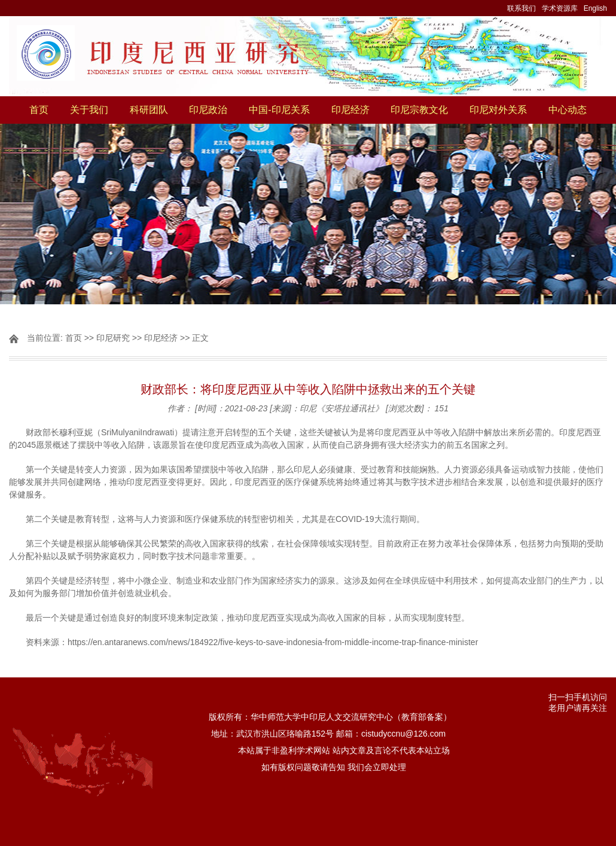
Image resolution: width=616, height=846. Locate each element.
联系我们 (522, 8)
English (595, 8)
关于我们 (89, 110)
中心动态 (568, 110)
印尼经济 (350, 110)
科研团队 (149, 110)
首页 (39, 110)
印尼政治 (208, 110)
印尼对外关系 (498, 110)
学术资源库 (560, 8)
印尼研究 (113, 338)
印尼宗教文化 (419, 110)
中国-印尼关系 (279, 110)
